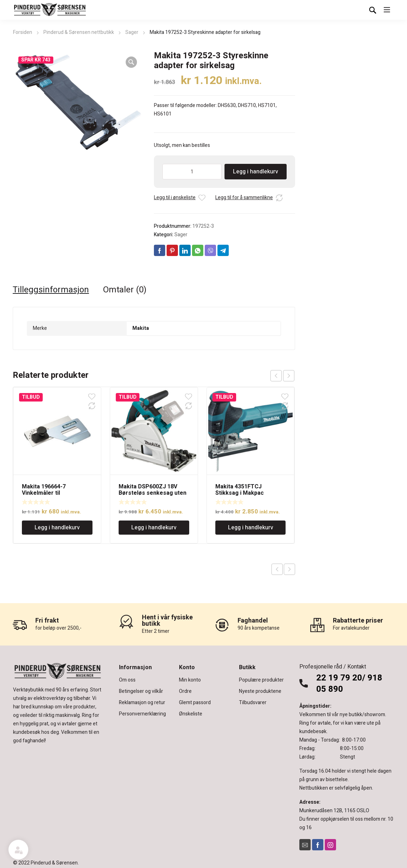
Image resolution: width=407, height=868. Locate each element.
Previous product (277, 569)
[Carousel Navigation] (282, 376)
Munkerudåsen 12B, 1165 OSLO (334, 811)
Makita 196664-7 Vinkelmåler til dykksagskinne (44, 493)
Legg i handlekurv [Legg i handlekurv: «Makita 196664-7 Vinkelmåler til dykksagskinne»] (57, 528)
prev (276, 376)
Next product (289, 569)
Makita (141, 328)
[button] (131, 62)
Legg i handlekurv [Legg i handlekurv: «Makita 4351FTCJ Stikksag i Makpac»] (251, 528)
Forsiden (23, 32)
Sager (132, 32)
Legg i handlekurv (256, 172)
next (289, 376)
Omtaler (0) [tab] (125, 290)
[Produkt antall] (192, 172)
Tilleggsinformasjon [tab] (51, 290)
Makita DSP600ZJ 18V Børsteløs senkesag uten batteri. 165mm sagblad (152, 493)
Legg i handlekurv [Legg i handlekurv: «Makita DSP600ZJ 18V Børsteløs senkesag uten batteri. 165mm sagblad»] (154, 528)
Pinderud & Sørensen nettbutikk (79, 32)
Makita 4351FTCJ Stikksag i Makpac (240, 490)
